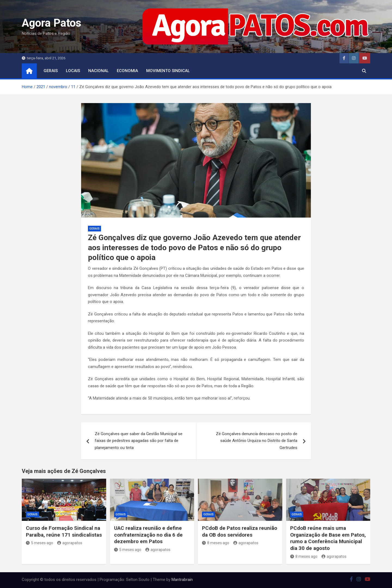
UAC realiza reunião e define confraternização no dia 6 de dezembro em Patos (148, 535)
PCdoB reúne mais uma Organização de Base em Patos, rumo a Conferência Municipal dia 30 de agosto (328, 538)
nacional (98, 71)
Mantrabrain (182, 580)
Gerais (51, 71)
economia (127, 71)
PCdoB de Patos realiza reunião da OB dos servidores (240, 531)
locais (73, 71)
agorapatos (70, 543)
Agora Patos (52, 23)
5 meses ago (39, 543)
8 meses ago (216, 543)
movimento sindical (168, 71)
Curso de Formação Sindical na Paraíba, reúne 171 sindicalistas (64, 531)
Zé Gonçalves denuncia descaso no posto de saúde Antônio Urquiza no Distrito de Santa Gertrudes (257, 441)
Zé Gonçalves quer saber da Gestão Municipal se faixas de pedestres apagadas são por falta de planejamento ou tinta (139, 441)
